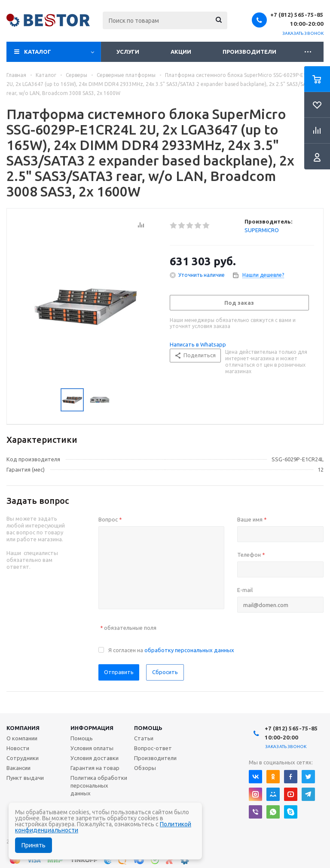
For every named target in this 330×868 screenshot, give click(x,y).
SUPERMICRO (262, 230)
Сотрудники (23, 758)
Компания (23, 728)
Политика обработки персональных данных (99, 785)
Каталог (38, 52)
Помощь (148, 728)
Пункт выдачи (25, 778)
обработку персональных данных (189, 650)
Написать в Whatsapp (198, 344)
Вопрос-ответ (153, 748)
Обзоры (145, 768)
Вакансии (18, 768)
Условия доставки (95, 758)
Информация (92, 728)
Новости (18, 748)
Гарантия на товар (95, 768)
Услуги (128, 52)
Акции (181, 52)
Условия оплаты (92, 748)
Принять (34, 845)
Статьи (144, 738)
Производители (249, 52)
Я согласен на (171, 650)
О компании (22, 738)
